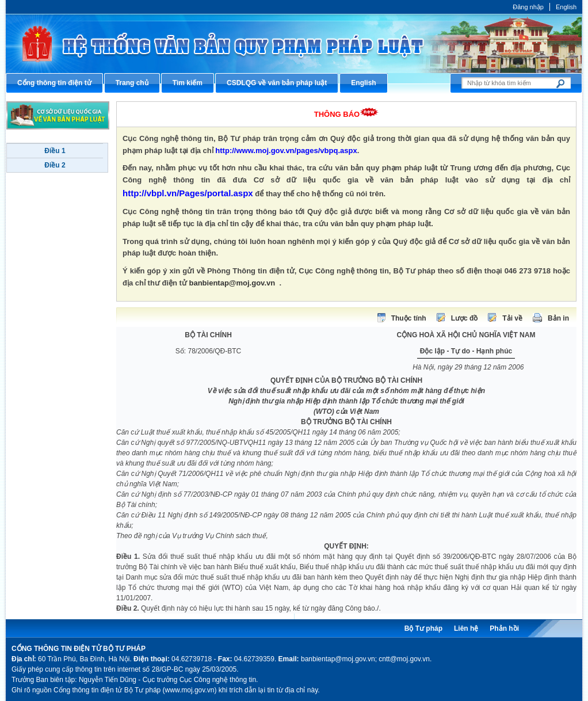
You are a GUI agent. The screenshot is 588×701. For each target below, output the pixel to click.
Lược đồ (465, 318)
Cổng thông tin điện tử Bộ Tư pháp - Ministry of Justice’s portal (294, 43)
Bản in (558, 318)
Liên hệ (466, 628)
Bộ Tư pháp (423, 628)
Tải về (512, 318)
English (566, 7)
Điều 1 (55, 151)
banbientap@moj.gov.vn (232, 283)
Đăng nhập (528, 7)
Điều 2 (55, 165)
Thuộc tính (409, 318)
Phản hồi (504, 628)
